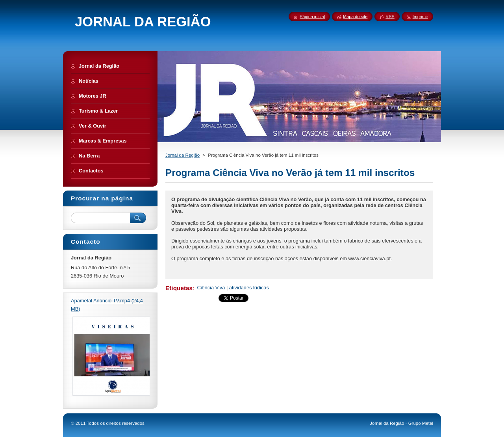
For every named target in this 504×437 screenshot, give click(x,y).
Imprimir (420, 17)
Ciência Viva (211, 288)
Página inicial (312, 17)
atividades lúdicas (249, 288)
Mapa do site (355, 17)
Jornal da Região (183, 155)
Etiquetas (179, 288)
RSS (390, 17)
